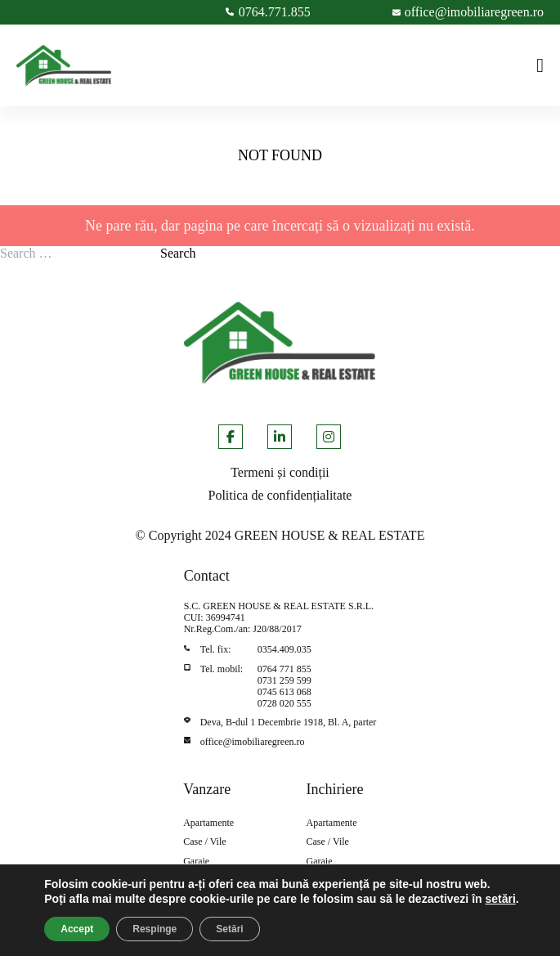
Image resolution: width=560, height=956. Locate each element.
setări (500, 899)
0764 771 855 (284, 669)
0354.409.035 (284, 649)
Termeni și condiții (280, 472)
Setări (229, 929)
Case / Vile (204, 842)
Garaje (196, 862)
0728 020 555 (284, 703)
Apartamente (208, 823)
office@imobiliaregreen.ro (253, 742)
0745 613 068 (284, 692)
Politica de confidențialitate (280, 495)
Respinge (155, 929)
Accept (77, 929)
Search (178, 253)
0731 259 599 (284, 680)
